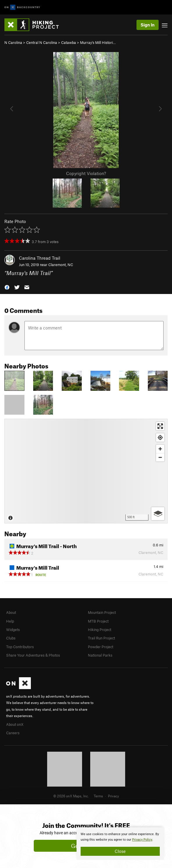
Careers (13, 733)
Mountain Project (102, 612)
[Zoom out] (160, 457)
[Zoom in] (160, 449)
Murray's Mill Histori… (98, 42)
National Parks (100, 655)
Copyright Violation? (86, 173)
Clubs (11, 638)
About (11, 612)
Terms (98, 796)
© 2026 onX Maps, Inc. (71, 796)
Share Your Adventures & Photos (33, 655)
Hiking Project (100, 630)
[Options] (158, 514)
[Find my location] (160, 437)
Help (10, 621)
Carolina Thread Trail (40, 258)
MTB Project (98, 621)
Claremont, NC (61, 265)
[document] (120, 844)
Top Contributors (20, 647)
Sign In (148, 25)
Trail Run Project (101, 638)
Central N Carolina (42, 42)
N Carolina (13, 42)
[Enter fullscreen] (160, 426)
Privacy (114, 796)
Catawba (69, 42)
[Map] (86, 471)
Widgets (13, 630)
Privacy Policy (142, 840)
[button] (7, 287)
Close (120, 851)
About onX (15, 724)
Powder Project (101, 647)
